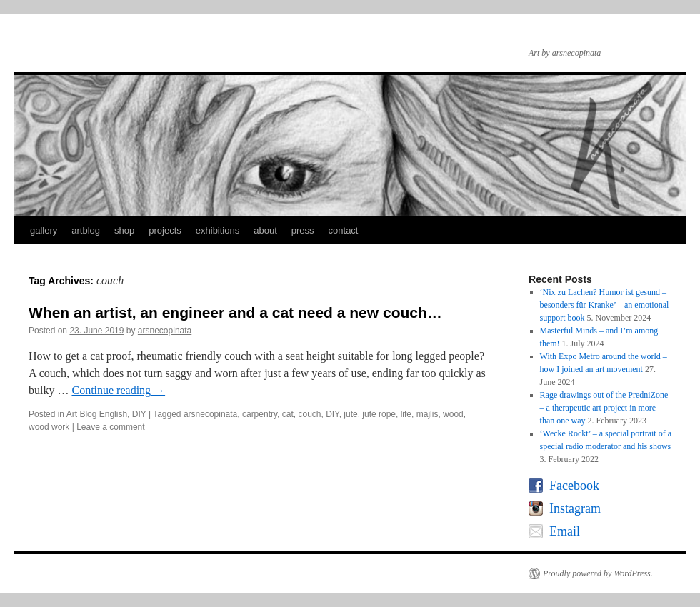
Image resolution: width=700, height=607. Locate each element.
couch (309, 414)
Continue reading (118, 390)
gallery (44, 230)
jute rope (379, 414)
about (265, 230)
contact (344, 230)
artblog (86, 230)
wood (453, 414)
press (303, 230)
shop (124, 230)
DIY (139, 414)
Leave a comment (110, 427)
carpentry (260, 414)
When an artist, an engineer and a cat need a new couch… (235, 312)
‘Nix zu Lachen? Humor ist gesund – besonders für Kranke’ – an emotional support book (605, 305)
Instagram (575, 508)
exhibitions (217, 230)
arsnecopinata (165, 331)
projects (165, 230)
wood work (49, 427)
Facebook (574, 486)
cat (288, 414)
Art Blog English (97, 414)
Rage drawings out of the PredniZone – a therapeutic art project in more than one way (604, 408)
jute (350, 414)
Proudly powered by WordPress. (598, 573)
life (406, 414)
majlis (427, 414)
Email (565, 531)
